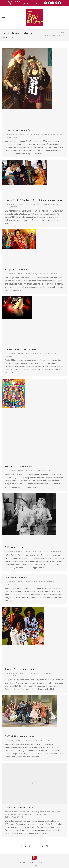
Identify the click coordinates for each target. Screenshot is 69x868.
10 (47, 846)
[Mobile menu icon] (4, 18)
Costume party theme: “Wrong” (21, 130)
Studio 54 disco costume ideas (21, 349)
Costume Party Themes (37, 135)
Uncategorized (50, 135)
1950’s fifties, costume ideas (20, 736)
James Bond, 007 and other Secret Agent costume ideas (33, 200)
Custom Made (50, 812)
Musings (34, 582)
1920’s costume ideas (16, 547)
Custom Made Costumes (40, 354)
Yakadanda (45, 863)
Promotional (38, 814)
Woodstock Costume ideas (19, 466)
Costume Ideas (24, 135)
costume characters (12, 135)
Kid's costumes (22, 814)
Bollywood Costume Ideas (18, 270)
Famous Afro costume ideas (19, 669)
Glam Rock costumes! (16, 578)
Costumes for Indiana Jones (19, 808)
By (59, 135)
